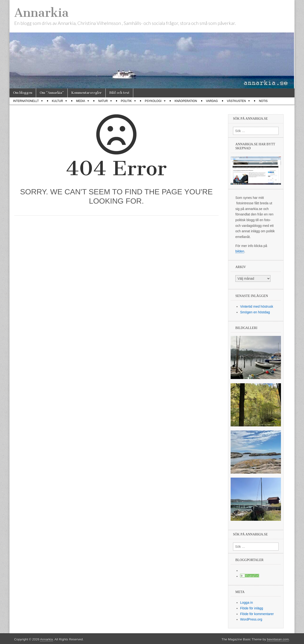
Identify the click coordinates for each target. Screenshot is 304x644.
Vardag (212, 101)
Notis (263, 101)
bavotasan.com (278, 639)
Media (81, 101)
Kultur (57, 101)
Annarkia (41, 13)
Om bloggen (23, 93)
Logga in (247, 603)
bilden (240, 251)
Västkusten (236, 101)
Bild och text (119, 93)
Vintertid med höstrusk (257, 306)
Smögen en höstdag (255, 312)
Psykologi (153, 101)
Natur (103, 101)
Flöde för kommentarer (257, 614)
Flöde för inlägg (252, 608)
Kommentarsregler (87, 93)
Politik (126, 101)
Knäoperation (186, 101)
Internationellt (26, 101)
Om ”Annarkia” (52, 93)
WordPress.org (251, 619)
